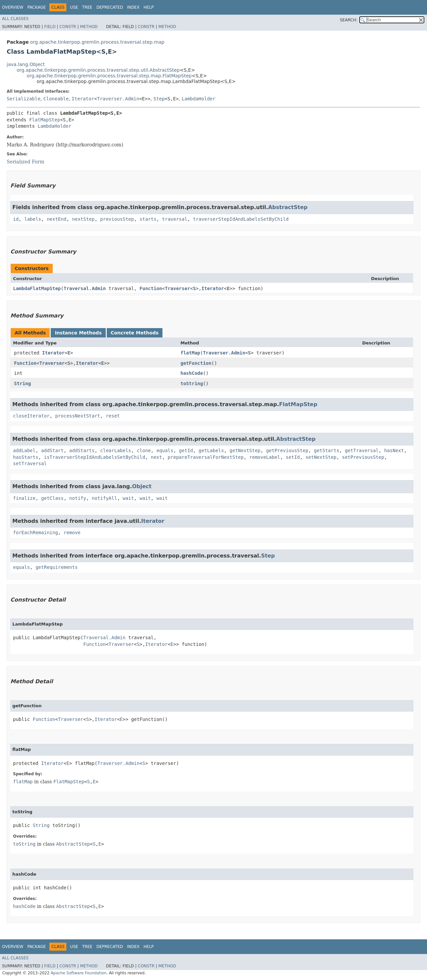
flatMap (190, 353)
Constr (68, 27)
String (23, 383)
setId (293, 457)
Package (37, 7)
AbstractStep (288, 207)
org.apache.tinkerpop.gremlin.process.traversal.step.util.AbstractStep (98, 70)
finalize (24, 498)
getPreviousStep (287, 450)
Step (159, 99)
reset (113, 416)
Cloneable (56, 99)
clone (144, 450)
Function (151, 288)
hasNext (394, 450)
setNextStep (321, 457)
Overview (13, 7)
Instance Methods (78, 333)
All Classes (15, 19)
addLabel (24, 450)
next (156, 457)
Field (50, 27)
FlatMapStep (45, 120)
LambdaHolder (199, 99)
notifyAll (104, 498)
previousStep (117, 219)
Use (74, 7)
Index (133, 7)
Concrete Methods (135, 333)
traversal (175, 219)
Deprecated (110, 7)
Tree (87, 7)
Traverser (177, 288)
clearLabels (116, 450)
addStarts (82, 450)
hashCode (192, 373)
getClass (52, 498)
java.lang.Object (26, 64)
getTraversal (362, 450)
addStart (52, 450)
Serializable (24, 99)
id (16, 219)
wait (128, 498)
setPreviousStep (363, 457)
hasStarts (26, 457)
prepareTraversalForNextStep (206, 457)
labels (33, 219)
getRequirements (56, 567)
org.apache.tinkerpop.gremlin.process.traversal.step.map (97, 42)
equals (165, 450)
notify (78, 498)
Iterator (83, 99)
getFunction (196, 363)
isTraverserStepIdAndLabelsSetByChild (95, 457)
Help (149, 7)
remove (72, 533)
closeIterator (31, 416)
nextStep (83, 219)
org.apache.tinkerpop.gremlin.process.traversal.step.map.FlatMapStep (109, 76)
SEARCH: (349, 20)
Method (89, 27)
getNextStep (245, 450)
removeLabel (265, 457)
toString (192, 383)
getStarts (327, 450)
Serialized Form (26, 162)
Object (142, 486)
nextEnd (57, 219)
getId (186, 450)
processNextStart (78, 416)
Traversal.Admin (85, 288)
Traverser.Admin (118, 99)
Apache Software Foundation (79, 973)
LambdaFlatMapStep (37, 288)
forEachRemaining (36, 533)
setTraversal (30, 463)
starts (148, 219)
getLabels (211, 450)
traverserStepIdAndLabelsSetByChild (241, 219)
